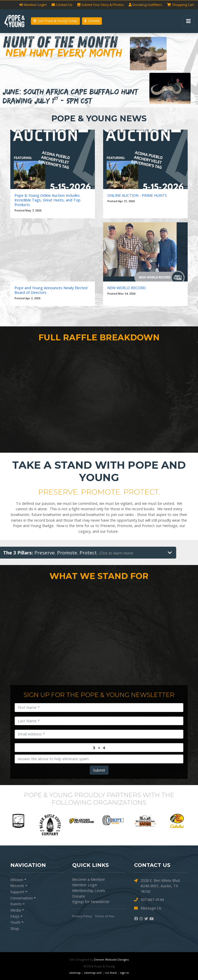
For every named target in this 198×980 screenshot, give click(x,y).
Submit (99, 770)
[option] (20, 821)
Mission (17, 880)
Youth (15, 922)
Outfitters (145, 5)
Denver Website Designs (111, 959)
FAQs (15, 916)
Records (17, 886)
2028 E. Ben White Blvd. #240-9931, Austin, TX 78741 (157, 886)
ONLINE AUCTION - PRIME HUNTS (137, 195)
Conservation (22, 898)
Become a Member (89, 879)
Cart (180, 5)
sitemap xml (93, 973)
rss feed (111, 973)
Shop (15, 928)
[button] (15, 70)
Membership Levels (89, 891)
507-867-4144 (149, 900)
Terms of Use (105, 916)
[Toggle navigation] (188, 21)
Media (16, 910)
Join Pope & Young (55, 21)
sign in (124, 973)
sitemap (75, 973)
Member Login (85, 885)
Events (16, 904)
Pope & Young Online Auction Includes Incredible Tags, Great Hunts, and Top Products (47, 200)
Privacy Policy (82, 916)
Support (17, 892)
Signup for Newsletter (91, 902)
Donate (92, 21)
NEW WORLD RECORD (126, 288)
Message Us (148, 908)
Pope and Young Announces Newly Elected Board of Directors (51, 290)
